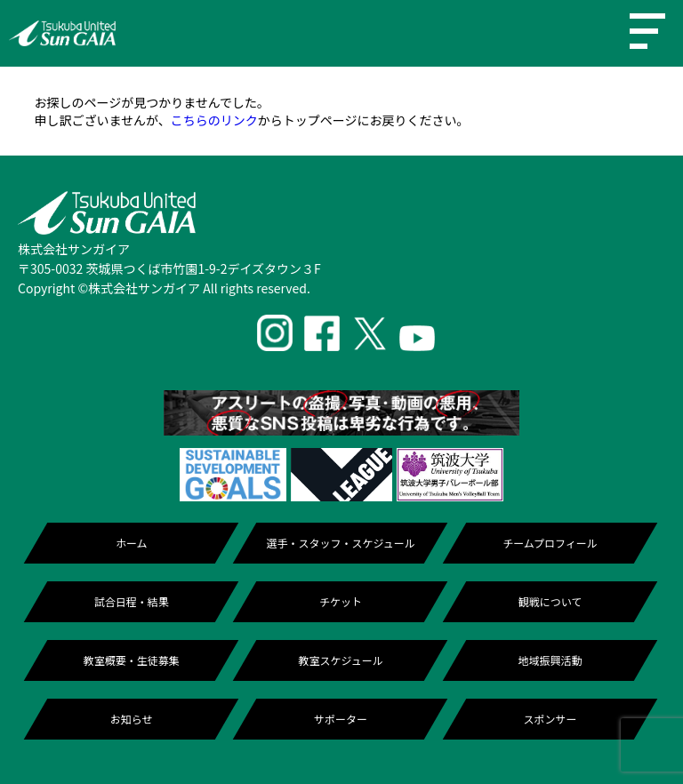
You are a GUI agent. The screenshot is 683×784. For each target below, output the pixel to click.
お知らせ (132, 719)
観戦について (550, 601)
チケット (341, 601)
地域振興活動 (550, 660)
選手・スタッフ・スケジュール (341, 543)
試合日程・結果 (132, 601)
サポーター (341, 719)
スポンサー (550, 719)
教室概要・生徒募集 (132, 660)
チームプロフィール (550, 543)
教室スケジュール (341, 660)
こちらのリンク (214, 120)
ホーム (132, 543)
